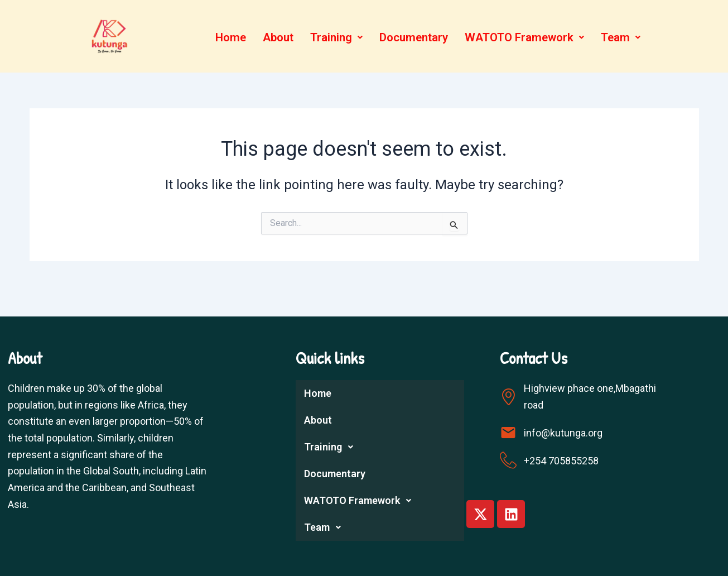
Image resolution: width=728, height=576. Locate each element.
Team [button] (624, 37)
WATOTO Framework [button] (526, 37)
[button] (335, 38)
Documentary (414, 37)
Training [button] (335, 37)
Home (228, 37)
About (276, 37)
